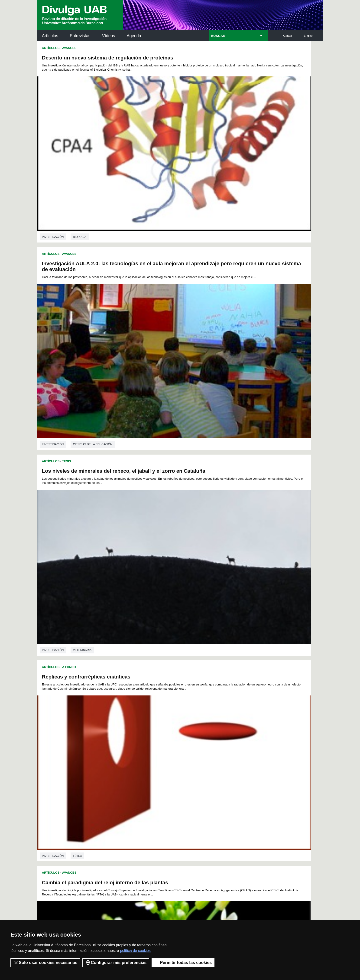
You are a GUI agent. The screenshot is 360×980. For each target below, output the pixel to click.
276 (150, 786)
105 (184, 743)
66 (216, 735)
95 (114, 743)
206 (130, 769)
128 (223, 748)
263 (153, 781)
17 (200, 727)
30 (138, 731)
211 (169, 769)
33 (156, 731)
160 (192, 756)
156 (161, 756)
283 (204, 786)
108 (207, 743)
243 (137, 777)
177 (184, 760)
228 (161, 773)
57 (162, 735)
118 (145, 748)
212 (176, 769)
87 (204, 739)
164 (223, 756)
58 (168, 735)
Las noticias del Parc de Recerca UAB (64, 847)
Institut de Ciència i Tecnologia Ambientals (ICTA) (290, 834)
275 (246, 781)
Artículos (50, 36)
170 (130, 760)
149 (246, 752)
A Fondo (69, 454)
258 (114, 781)
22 (230, 727)
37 (180, 731)
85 (192, 739)
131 (246, 748)
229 (169, 773)
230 (176, 773)
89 (216, 739)
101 (153, 743)
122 (176, 748)
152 (130, 756)
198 (207, 764)
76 (138, 739)
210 (161, 769)
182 (223, 760)
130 (238, 748)
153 (137, 756)
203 (246, 764)
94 (246, 739)
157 (169, 756)
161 (199, 756)
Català (288, 36)
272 (223, 781)
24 (242, 727)
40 (198, 731)
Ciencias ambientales (232, 443)
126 (207, 748)
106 (191, 743)
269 (199, 781)
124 (192, 748)
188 (130, 764)
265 (169, 781)
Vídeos (109, 36)
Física (220, 306)
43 (216, 731)
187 (122, 764)
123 (184, 748)
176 (176, 760)
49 (113, 735)
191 (153, 764)
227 (153, 773)
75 (132, 739)
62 (192, 735)
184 (238, 760)
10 (158, 727)
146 (223, 752)
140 (176, 752)
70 (240, 735)
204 (114, 769)
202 (238, 764)
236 (223, 773)
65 (210, 735)
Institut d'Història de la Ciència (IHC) (233, 811)
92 (234, 739)
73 (119, 739)
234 (207, 773)
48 (246, 731)
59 (174, 735)
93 (240, 739)
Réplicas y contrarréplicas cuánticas (229, 197)
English (309, 36)
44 (222, 731)
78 (150, 739)
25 (248, 727)
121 (169, 748)
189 (137, 764)
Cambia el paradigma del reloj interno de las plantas (105, 332)
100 (145, 743)
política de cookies (135, 951)
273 (230, 781)
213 (184, 769)
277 (157, 786)
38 (186, 731)
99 (138, 743)
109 (214, 743)
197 (199, 764)
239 (246, 773)
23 (236, 727)
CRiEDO (221, 860)
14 (182, 727)
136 (145, 752)
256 (238, 777)
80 (162, 739)
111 (230, 743)
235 (215, 773)
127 (215, 748)
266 (176, 781)
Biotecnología (107, 574)
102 (160, 743)
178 (192, 760)
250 (192, 777)
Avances (69, 48)
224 (130, 773)
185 (246, 760)
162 (207, 756)
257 (246, 777)
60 (180, 735)
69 (234, 735)
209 (153, 769)
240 (114, 777)
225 (137, 773)
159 (184, 756)
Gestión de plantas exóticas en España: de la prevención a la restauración (239, 472)
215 (199, 769)
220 (238, 769)
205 (122, 769)
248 (176, 777)
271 (215, 781)
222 (114, 773)
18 (206, 727)
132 (114, 752)
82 (174, 739)
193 (169, 764)
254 (223, 777)
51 (125, 735)
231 (184, 773)
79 (156, 739)
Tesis (67, 185)
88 (210, 739)
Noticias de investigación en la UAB (64, 826)
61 (186, 735)
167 (246, 756)
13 (176, 727)
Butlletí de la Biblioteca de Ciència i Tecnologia (120, 811)
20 (218, 727)
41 (204, 731)
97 (126, 743)
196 (192, 764)
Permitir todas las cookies (183, 963)
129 (230, 748)
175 (169, 760)
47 (240, 731)
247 (169, 777)
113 (246, 743)
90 (222, 739)
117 (137, 748)
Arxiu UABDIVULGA (60, 808)
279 (173, 786)
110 (222, 743)
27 (119, 731)
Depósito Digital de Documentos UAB (173, 831)
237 (230, 773)
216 (207, 769)
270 (207, 781)
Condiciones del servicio (120, 913)
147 (230, 752)
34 (162, 731)
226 (145, 773)
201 (230, 764)
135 (137, 752)
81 (168, 739)
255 (230, 777)
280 (181, 786)
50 (119, 735)
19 (212, 727)
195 (184, 764)
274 (238, 781)
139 (169, 752)
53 (138, 735)
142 (192, 752)
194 (176, 764)
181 (215, 760)
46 (234, 731)
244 (145, 777)
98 (132, 743)
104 (176, 743)
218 (223, 769)
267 (184, 781)
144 (207, 752)
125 (199, 748)
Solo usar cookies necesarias (45, 963)
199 (215, 764)
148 (238, 752)
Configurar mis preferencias (116, 963)
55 (150, 735)
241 (122, 777)
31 (144, 731)
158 (176, 756)
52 (132, 735)
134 (130, 752)
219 (230, 769)
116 (130, 748)
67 (222, 735)
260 (130, 781)
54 (144, 735)
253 (215, 777)
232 (192, 773)
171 (138, 760)
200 (223, 764)
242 (130, 777)
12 (170, 727)
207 (137, 769)
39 (192, 731)
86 (198, 739)
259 (122, 781)
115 (122, 748)
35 (168, 731)
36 (174, 731)
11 (164, 727)
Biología (79, 168)
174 (161, 760)
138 (161, 752)
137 (153, 752)
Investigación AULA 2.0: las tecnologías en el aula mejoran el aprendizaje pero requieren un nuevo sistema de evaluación (245, 64)
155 (153, 756)
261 (137, 781)
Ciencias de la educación (235, 170)
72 (113, 739)
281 (188, 786)
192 (161, 764)
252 (207, 777)
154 (145, 756)
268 (192, 781)
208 (145, 769)
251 (199, 777)
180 (207, 760)
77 (144, 739)
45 (228, 731)
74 (125, 739)
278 (165, 786)
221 (246, 769)
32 (150, 731)
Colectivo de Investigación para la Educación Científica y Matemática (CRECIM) (233, 837)
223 (122, 773)
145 (215, 752)
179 (200, 760)
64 (204, 735)
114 (114, 748)
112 (238, 743)
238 (238, 773)
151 (122, 756)
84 (186, 739)
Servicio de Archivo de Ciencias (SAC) (176, 811)
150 (114, 756)
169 (122, 760)
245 (153, 777)
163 (215, 756)
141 (184, 752)
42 (210, 731)
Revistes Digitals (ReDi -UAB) (114, 831)
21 (224, 727)
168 (114, 760)
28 (125, 731)
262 (145, 781)
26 (113, 731)
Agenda (134, 36)
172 (146, 760)
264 (161, 781)
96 (120, 743)
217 (215, 769)
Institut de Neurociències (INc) (292, 811)
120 (161, 748)
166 (238, 756)
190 (145, 764)
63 (198, 735)
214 (192, 769)
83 (180, 739)
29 (132, 731)
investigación (53, 168)
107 (199, 743)
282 (196, 786)
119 (153, 748)
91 (228, 739)
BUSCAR (218, 36)
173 (153, 760)
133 (122, 752)
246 (161, 777)
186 (114, 764)
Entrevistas (80, 36)
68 (228, 735)
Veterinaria (82, 306)
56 (156, 735)
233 (199, 773)
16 (194, 727)
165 (230, 756)
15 (188, 727)
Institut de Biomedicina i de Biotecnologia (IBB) (292, 858)
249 (184, 777)
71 (246, 735)
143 (199, 752)
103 (168, 743)
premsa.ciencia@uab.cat (205, 888)
